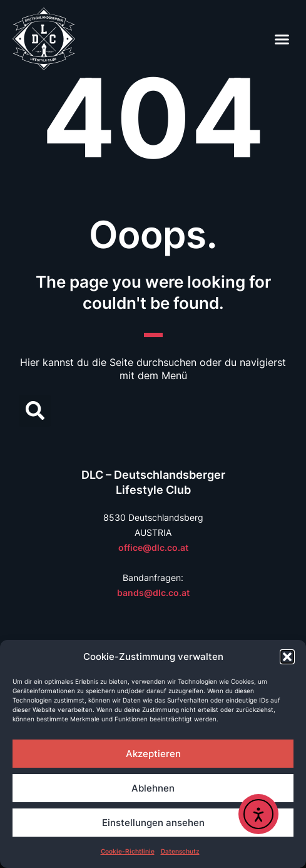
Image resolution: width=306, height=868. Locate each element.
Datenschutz (180, 851)
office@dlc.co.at (153, 547)
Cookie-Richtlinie (128, 851)
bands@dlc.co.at (153, 593)
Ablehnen (153, 788)
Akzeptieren (153, 754)
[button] (287, 657)
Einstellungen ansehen (153, 823)
